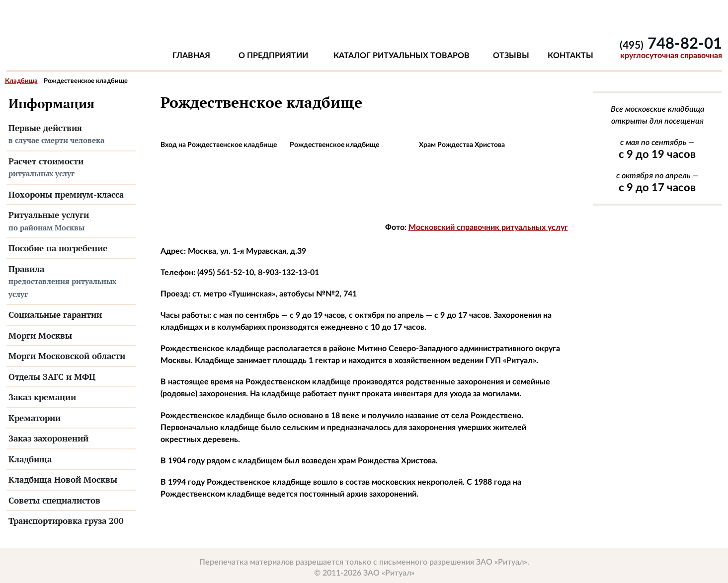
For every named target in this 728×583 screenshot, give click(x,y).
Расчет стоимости (71, 168)
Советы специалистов (54, 500)
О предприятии (273, 56)
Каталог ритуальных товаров (402, 56)
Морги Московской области (67, 356)
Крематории (35, 418)
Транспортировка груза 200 (66, 521)
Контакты (570, 56)
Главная (191, 56)
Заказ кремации (42, 397)
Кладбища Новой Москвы (63, 479)
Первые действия (71, 135)
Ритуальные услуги (71, 221)
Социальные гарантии (55, 315)
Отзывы (511, 56)
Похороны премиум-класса (66, 194)
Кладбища (21, 81)
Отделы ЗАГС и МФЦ (52, 377)
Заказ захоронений (48, 438)
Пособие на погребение (58, 248)
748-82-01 (671, 44)
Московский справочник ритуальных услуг (488, 227)
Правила (71, 282)
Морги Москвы (40, 335)
